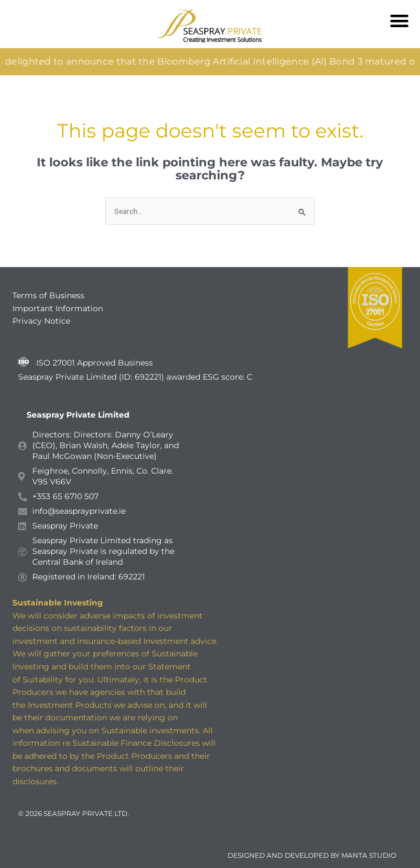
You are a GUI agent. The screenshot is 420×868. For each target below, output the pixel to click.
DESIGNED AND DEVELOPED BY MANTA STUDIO (312, 855)
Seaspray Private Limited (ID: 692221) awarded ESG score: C (136, 377)
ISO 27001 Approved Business (95, 363)
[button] (400, 21)
